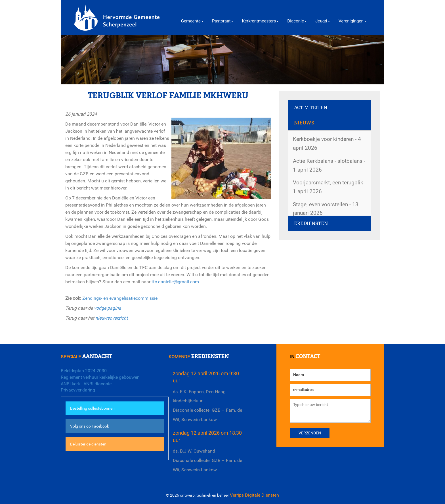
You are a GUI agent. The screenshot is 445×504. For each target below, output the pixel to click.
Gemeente (192, 21)
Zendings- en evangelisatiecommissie (120, 298)
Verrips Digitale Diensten (254, 495)
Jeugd (323, 21)
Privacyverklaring (78, 390)
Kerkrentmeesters (260, 21)
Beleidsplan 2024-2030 (84, 371)
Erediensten (311, 223)
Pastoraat (223, 21)
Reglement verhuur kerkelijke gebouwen (100, 377)
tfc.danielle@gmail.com (175, 282)
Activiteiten (311, 108)
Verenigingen (352, 21)
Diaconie (297, 21)
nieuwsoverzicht (112, 318)
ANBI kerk (70, 384)
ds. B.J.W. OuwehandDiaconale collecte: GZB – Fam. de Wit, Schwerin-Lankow (207, 460)
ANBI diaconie (97, 384)
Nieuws (304, 123)
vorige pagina (108, 308)
